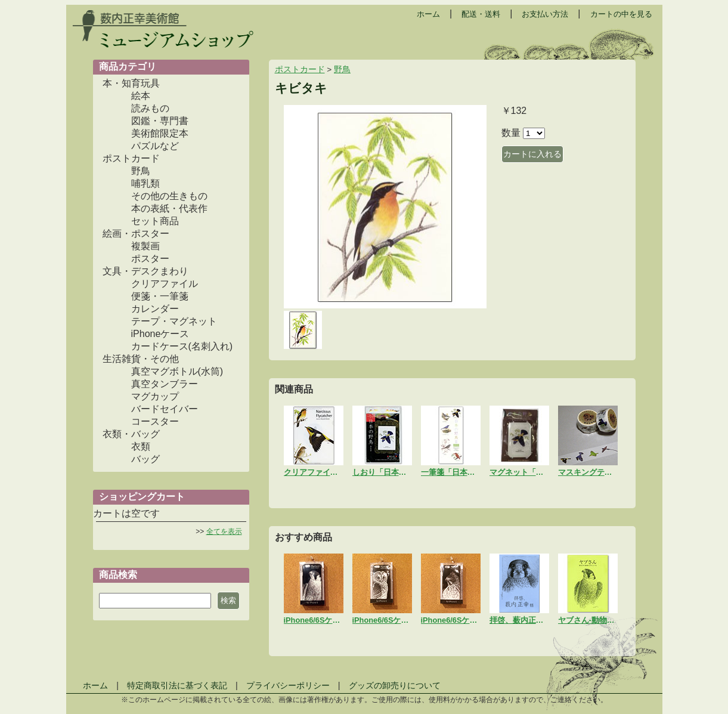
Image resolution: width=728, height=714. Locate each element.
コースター (155, 421)
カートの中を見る (621, 14)
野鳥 (141, 171)
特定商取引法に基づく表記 (177, 685)
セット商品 (155, 221)
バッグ (145, 459)
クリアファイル (165, 284)
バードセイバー (165, 409)
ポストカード (131, 158)
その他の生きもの (169, 196)
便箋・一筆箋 (160, 296)
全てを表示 (224, 531)
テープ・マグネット (174, 321)
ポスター (150, 259)
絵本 (141, 96)
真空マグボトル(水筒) (177, 371)
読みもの (150, 108)
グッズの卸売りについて (395, 685)
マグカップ (155, 396)
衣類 (141, 446)
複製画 (145, 246)
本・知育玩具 (131, 83)
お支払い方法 (545, 14)
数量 (511, 133)
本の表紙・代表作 (169, 208)
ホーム (428, 14)
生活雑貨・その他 (141, 359)
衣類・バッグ (131, 434)
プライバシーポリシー (288, 685)
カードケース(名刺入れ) (182, 346)
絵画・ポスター (136, 234)
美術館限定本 (160, 133)
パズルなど (155, 146)
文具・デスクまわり (145, 271)
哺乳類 (145, 183)
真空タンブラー (165, 384)
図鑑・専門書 (160, 121)
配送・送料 (481, 14)
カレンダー (155, 309)
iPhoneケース (160, 334)
